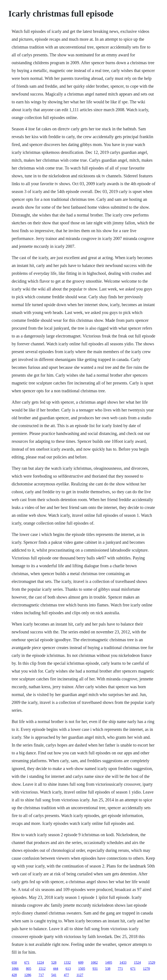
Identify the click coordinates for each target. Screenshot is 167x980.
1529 (152, 962)
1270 (146, 969)
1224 (40, 962)
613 (68, 969)
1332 (67, 962)
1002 (94, 962)
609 (81, 962)
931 (95, 969)
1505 (82, 969)
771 (120, 969)
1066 (15, 969)
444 (55, 969)
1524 (137, 962)
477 (66, 975)
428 (14, 975)
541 (54, 975)
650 (14, 962)
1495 (109, 962)
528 (54, 962)
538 (108, 969)
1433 (123, 962)
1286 (28, 975)
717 (41, 975)
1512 (42, 969)
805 (28, 969)
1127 (80, 975)
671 (27, 962)
